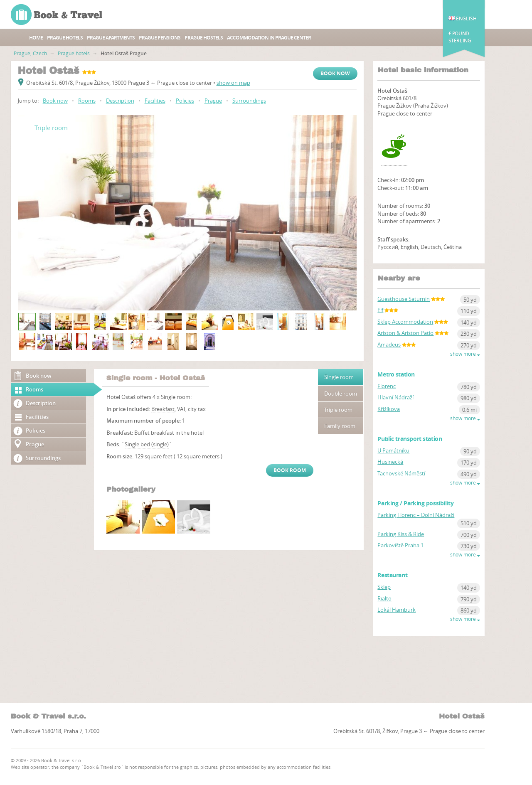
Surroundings (249, 101)
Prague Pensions (160, 38)
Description (120, 101)
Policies (185, 101)
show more (465, 354)
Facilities (155, 101)
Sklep (384, 587)
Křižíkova (389, 409)
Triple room (338, 410)
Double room (341, 394)
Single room (339, 377)
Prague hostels (204, 38)
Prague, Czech (30, 53)
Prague (213, 101)
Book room (290, 470)
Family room (340, 426)
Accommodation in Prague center (269, 38)
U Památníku (393, 450)
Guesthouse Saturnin (404, 299)
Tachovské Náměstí (401, 473)
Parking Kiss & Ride (401, 534)
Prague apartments (111, 38)
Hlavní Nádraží (395, 397)
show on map (233, 83)
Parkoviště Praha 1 (400, 545)
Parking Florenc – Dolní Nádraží (416, 515)
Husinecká (390, 462)
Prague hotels (65, 38)
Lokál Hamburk (397, 610)
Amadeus (389, 345)
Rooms (87, 101)
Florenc (387, 386)
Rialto (384, 598)
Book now (335, 73)
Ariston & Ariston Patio (405, 333)
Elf (380, 310)
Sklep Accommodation (405, 322)
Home (36, 38)
